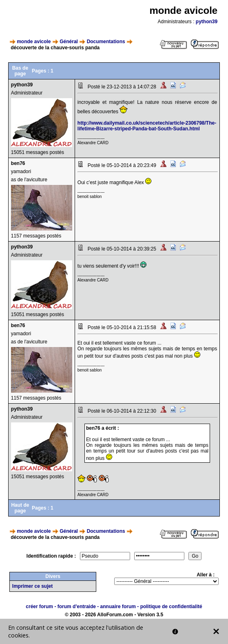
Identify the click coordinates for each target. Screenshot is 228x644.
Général (69, 42)
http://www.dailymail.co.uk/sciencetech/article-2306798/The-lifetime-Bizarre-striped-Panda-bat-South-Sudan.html (147, 126)
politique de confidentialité (171, 607)
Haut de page (20, 508)
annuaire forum (118, 607)
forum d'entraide (77, 607)
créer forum (39, 607)
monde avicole (34, 42)
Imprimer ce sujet (32, 586)
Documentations (106, 42)
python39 (207, 22)
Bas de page (20, 71)
